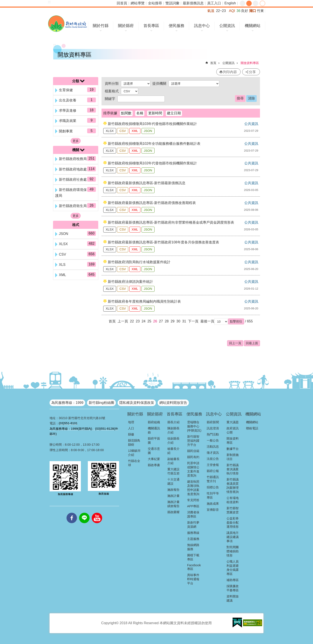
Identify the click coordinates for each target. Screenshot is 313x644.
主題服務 (193, 539)
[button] (236, 321)
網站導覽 (138, 3)
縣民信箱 (193, 451)
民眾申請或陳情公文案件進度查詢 (193, 469)
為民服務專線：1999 (67, 403)
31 (184, 321)
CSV (123, 131)
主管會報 (213, 465)
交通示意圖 (154, 451)
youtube (97, 513)
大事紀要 (154, 459)
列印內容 (230, 72)
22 (132, 321)
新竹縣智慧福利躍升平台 (193, 441)
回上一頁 (235, 343)
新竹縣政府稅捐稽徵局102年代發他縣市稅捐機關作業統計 (152, 163)
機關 (76, 150)
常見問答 (193, 500)
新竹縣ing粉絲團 (101, 403)
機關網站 (253, 26)
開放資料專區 (250, 63)
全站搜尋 (155, 3)
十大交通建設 (173, 481)
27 (161, 321)
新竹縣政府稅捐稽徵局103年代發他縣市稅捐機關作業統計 (152, 124)
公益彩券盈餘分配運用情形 (233, 523)
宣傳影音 (213, 510)
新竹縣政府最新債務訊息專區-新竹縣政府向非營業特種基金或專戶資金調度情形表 (171, 222)
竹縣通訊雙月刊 (213, 479)
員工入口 (214, 3)
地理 (131, 422)
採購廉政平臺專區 (233, 588)
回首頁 (122, 3)
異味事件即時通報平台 (193, 579)
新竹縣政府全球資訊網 (67, 24)
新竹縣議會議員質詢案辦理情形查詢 (233, 486)
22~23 (221, 11)
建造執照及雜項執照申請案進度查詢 (193, 488)
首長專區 (151, 26)
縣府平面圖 (154, 441)
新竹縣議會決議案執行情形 (233, 469)
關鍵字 (110, 99)
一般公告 (213, 440)
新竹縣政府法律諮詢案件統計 (130, 282)
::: (49, 2)
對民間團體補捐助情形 (233, 551)
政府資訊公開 (233, 430)
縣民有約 (193, 457)
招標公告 (213, 487)
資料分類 (112, 83)
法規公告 (213, 459)
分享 (262, 3)
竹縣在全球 (134, 463)
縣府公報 (213, 471)
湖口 (253, 11)
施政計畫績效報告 (173, 504)
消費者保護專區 (193, 514)
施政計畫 (173, 496)
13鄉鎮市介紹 (134, 453)
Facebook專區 (194, 567)
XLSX (110, 131)
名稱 (140, 113)
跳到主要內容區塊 (2, 2)
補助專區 (233, 580)
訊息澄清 (213, 428)
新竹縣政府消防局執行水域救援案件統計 (139, 262)
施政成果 (213, 504)
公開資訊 (227, 26)
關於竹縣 (101, 26)
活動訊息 (213, 447)
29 (173, 321)
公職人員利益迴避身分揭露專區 (233, 568)
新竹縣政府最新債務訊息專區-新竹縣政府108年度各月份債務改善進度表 (163, 242)
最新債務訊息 (193, 3)
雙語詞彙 (172, 3)
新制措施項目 (233, 457)
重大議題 (233, 422)
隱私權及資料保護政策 (137, 403)
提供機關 (159, 83)
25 (149, 321)
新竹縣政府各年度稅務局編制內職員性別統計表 (144, 301)
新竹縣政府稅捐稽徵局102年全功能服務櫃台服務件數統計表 (154, 144)
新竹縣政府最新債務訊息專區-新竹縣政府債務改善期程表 (152, 203)
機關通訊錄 (154, 430)
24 (143, 321)
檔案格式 (112, 91)
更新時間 (155, 113)
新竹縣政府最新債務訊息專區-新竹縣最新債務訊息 (147, 183)
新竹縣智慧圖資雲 (233, 510)
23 (138, 321)
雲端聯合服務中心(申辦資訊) (194, 426)
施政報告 (173, 490)
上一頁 (123, 321)
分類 (76, 81)
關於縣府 (126, 26)
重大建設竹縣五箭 (173, 471)
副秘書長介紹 (173, 461)
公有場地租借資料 (233, 500)
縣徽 (131, 434)
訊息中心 (202, 26)
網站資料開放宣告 (173, 403)
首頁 (213, 63)
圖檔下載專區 (193, 557)
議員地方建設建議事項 (233, 537)
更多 (76, 141)
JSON (148, 131)
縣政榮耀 (173, 512)
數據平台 (233, 449)
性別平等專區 (213, 495)
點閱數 (126, 113)
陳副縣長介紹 (173, 430)
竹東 (260, 11)
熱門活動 (213, 434)
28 (167, 321)
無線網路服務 (193, 547)
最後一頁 (207, 321)
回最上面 (252, 343)
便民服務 (176, 26)
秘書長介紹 (173, 451)
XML (135, 131)
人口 (131, 428)
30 (178, 321)
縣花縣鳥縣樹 (134, 443)
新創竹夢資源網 (193, 525)
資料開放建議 (233, 598)
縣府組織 (154, 422)
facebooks (72, 513)
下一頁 (193, 321)
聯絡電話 (252, 428)
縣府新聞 (213, 422)
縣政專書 (154, 465)
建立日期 (174, 113)
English (230, 3)
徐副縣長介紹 (173, 441)
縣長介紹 (173, 422)
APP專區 (193, 506)
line (84, 513)
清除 (251, 98)
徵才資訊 (213, 453)
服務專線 (193, 533)
